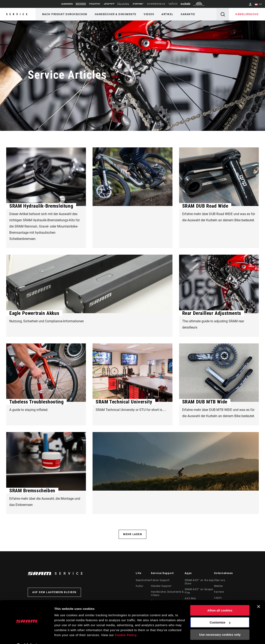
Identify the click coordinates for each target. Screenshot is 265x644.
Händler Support (161, 586)
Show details (64, 636)
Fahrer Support (160, 581)
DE (259, 5)
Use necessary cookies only (220, 624)
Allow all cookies (220, 600)
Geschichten (143, 581)
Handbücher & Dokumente (115, 14)
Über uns (220, 581)
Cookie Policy (126, 624)
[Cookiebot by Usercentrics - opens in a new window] (27, 636)
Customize (220, 612)
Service (18, 14)
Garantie (186, 14)
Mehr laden (132, 535)
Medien (219, 586)
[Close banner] (259, 596)
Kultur (140, 586)
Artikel (166, 14)
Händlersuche (247, 14)
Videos (148, 14)
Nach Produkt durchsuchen (65, 14)
